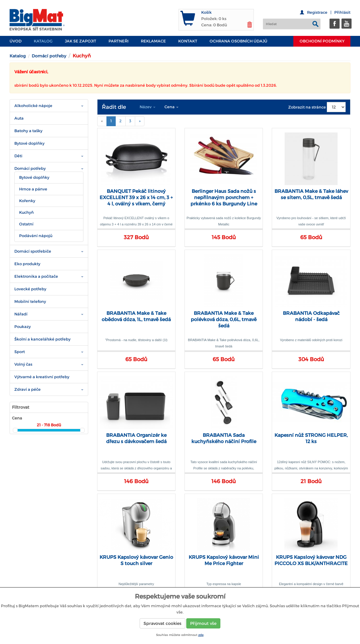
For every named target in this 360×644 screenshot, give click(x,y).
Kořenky (27, 201)
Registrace (317, 12)
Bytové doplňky (29, 143)
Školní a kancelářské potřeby (42, 339)
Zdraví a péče (28, 389)
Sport (20, 352)
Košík (206, 12)
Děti (18, 156)
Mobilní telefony (30, 302)
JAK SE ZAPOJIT (81, 41)
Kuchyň (26, 212)
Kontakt (188, 41)
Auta (19, 118)
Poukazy (23, 327)
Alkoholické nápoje (33, 106)
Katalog (43, 41)
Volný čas (23, 364)
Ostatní (26, 224)
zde (201, 635)
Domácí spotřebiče (33, 251)
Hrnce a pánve (33, 189)
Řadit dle (114, 107)
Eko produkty (27, 264)
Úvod (16, 41)
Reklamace (153, 41)
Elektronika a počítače (36, 276)
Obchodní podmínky (322, 41)
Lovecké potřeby (30, 289)
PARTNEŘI (119, 41)
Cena (171, 107)
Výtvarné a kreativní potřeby (42, 377)
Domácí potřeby (49, 56)
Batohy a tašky (28, 131)
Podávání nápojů (36, 236)
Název (148, 107)
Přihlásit (342, 12)
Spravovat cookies (163, 623)
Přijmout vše (203, 623)
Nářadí (21, 314)
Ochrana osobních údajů (238, 41)
